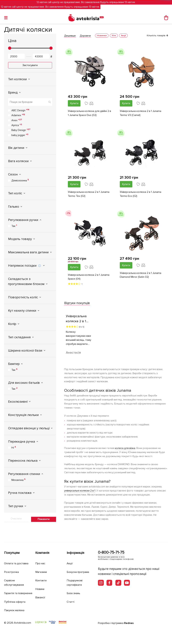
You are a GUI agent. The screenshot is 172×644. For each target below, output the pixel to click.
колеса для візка (125, 448)
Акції (70, 559)
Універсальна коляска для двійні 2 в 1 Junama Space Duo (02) (89, 113)
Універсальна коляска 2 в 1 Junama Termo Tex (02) (89, 194)
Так (14, 226)
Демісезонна (20, 180)
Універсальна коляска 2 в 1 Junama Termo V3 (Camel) (141, 113)
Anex (17, 120)
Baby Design (21, 130)
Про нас (41, 559)
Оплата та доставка (17, 559)
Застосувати (30, 65)
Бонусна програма (79, 568)
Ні (14, 447)
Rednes (129, 623)
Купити (74, 103)
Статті (71, 598)
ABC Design (20, 110)
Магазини (42, 568)
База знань (74, 589)
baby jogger (20, 135)
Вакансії (41, 593)
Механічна (18, 480)
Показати (44, 519)
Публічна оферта (15, 602)
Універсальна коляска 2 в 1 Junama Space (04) (89, 277)
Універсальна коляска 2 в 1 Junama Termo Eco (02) (141, 194)
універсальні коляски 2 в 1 (80, 491)
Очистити (16, 519)
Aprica (17, 125)
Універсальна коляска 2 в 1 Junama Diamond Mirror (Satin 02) (141, 275)
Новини (40, 585)
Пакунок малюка (15, 611)
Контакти (41, 576)
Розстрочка (12, 568)
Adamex (18, 115)
